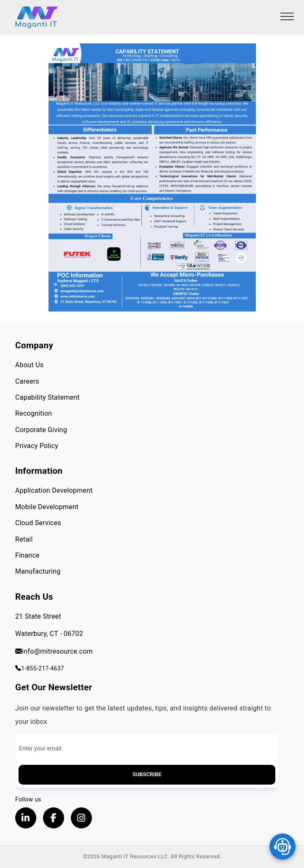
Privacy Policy (37, 446)
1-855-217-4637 (40, 668)
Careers (27, 381)
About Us (29, 365)
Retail (24, 539)
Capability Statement (47, 397)
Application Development (54, 490)
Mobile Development (47, 507)
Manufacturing (38, 571)
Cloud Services (38, 523)
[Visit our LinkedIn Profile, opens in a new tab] (26, 818)
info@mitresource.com (54, 651)
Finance (27, 555)
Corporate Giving (41, 430)
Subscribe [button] (147, 774)
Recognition (34, 413)
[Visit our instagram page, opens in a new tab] (81, 818)
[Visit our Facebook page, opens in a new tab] (54, 818)
